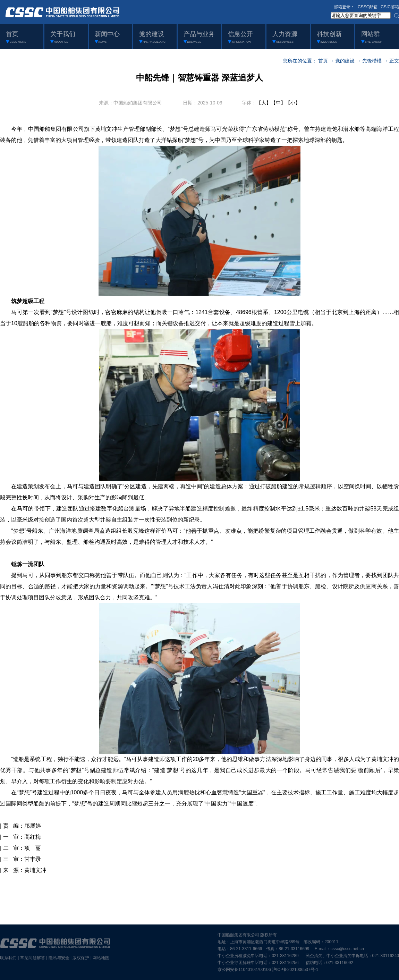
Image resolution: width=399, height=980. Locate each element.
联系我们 (8, 958)
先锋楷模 (372, 61)
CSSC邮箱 (368, 7)
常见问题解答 (33, 958)
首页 (323, 61)
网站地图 (101, 958)
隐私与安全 (59, 958)
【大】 (264, 103)
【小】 (293, 103)
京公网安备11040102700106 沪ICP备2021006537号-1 (268, 970)
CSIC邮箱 (390, 7)
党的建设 (345, 61)
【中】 (278, 103)
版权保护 (81, 958)
